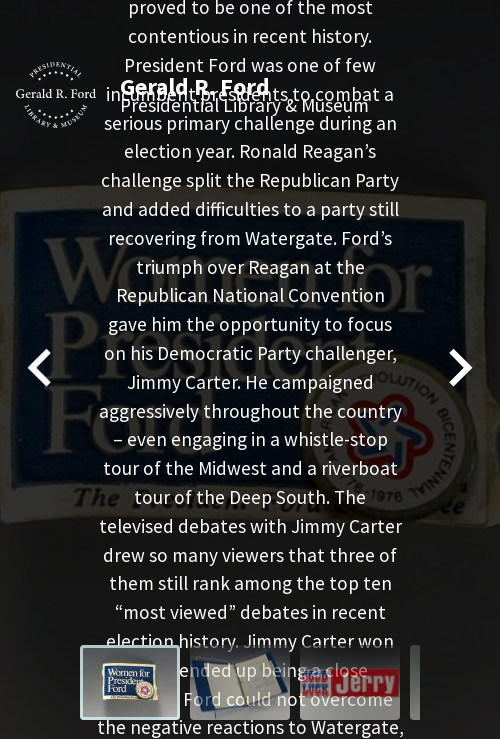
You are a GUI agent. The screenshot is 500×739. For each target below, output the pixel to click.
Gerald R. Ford (195, 86)
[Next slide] (458, 369)
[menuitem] (130, 682)
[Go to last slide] (42, 369)
